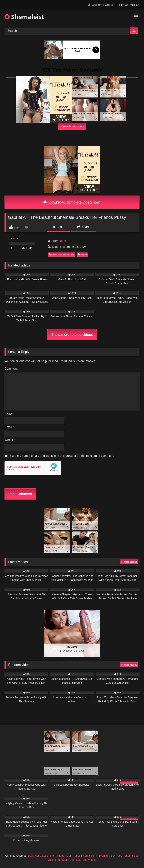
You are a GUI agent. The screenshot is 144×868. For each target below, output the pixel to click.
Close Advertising (72, 126)
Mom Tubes (57, 856)
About (58, 227)
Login (121, 5)
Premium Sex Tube (111, 856)
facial (82, 254)
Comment (11, 369)
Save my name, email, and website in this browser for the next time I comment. (62, 456)
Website (10, 440)
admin (64, 241)
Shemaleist (24, 17)
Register (134, 5)
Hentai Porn (90, 856)
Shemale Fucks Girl (61, 254)
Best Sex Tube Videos (83, 860)
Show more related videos (72, 335)
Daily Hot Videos (38, 856)
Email (9, 427)
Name (9, 414)
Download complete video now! (72, 202)
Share (83, 227)
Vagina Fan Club (58, 860)
